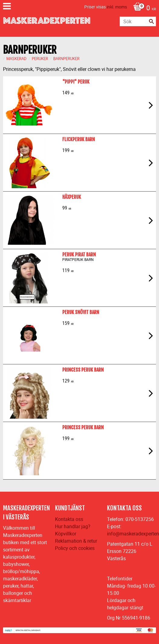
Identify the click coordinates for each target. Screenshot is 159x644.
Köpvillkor (66, 534)
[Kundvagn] (143, 8)
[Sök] (151, 21)
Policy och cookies (75, 548)
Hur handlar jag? (73, 526)
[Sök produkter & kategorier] (138, 21)
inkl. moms (117, 7)
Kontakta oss (69, 519)
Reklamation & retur (76, 541)
